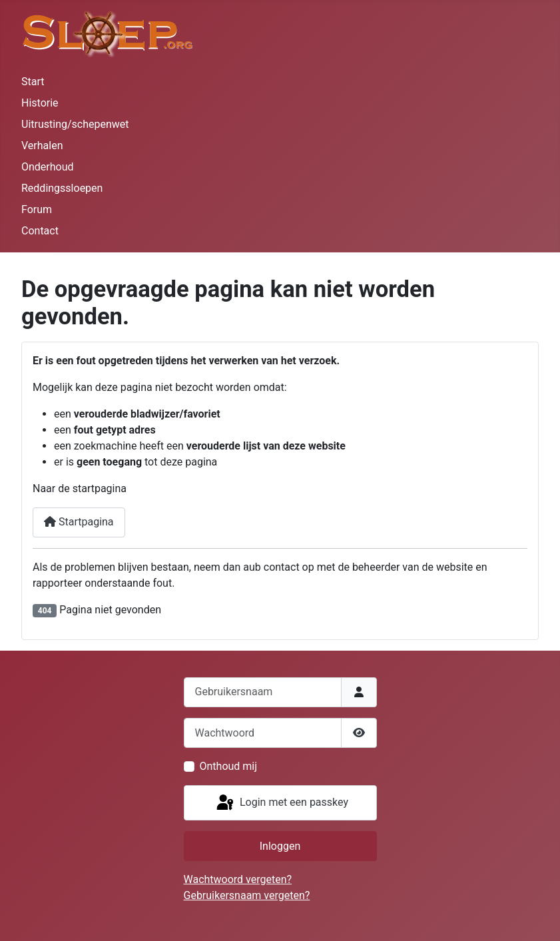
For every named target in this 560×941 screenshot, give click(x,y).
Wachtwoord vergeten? (238, 879)
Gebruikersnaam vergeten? (247, 895)
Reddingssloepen (62, 188)
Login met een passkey (281, 803)
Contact (40, 231)
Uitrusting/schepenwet (75, 124)
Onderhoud (48, 167)
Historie (40, 103)
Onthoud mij (229, 766)
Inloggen (280, 846)
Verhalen (42, 146)
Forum (37, 209)
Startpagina (79, 522)
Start (33, 82)
